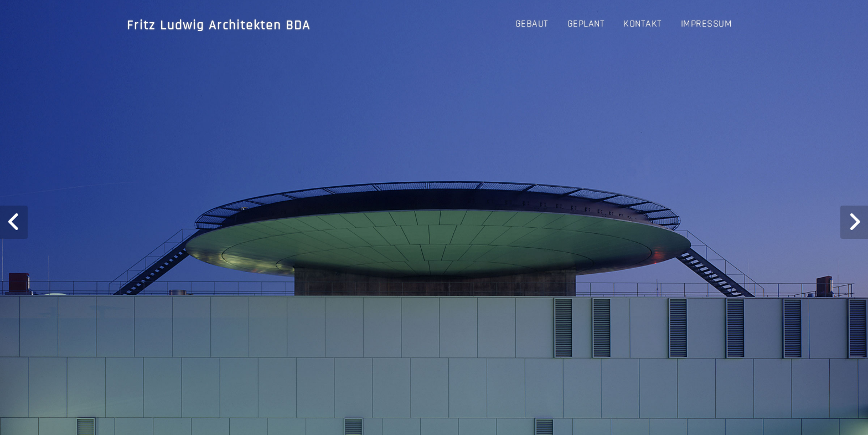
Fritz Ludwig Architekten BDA (219, 25)
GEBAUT (532, 24)
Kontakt (643, 24)
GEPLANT (586, 24)
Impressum (707, 24)
